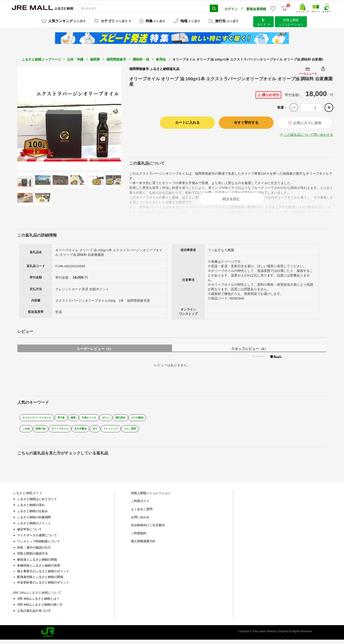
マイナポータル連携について (37, 540)
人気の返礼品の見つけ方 (34, 615)
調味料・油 (141, 59)
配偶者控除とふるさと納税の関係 (40, 581)
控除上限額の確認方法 (32, 558)
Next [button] (109, 117)
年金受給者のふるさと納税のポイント (43, 587)
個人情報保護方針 (143, 545)
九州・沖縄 (75, 59)
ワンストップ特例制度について (39, 545)
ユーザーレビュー (95, 353)
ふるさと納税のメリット (34, 527)
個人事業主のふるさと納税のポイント (43, 575)
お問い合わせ (140, 521)
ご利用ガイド (140, 505)
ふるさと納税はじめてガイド (37, 503)
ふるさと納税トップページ (41, 59)
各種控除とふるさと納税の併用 (39, 570)
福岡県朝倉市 (116, 59)
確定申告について (29, 533)
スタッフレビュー (249, 353)
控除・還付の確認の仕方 (34, 552)
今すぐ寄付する (246, 122)
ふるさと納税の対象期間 (34, 521)
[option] (69, 117)
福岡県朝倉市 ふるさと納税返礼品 (154, 68)
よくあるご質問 (142, 513)
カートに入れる (187, 122)
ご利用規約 (139, 537)
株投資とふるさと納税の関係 (37, 564)
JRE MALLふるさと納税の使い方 (40, 609)
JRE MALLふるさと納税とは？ (38, 603)
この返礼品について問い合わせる (309, 134)
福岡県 (95, 59)
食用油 (161, 59)
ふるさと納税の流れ (31, 509)
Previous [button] (29, 117)
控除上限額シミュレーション (151, 497)
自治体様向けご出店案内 (148, 529)
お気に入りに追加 (305, 122)
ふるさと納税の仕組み (32, 515)
